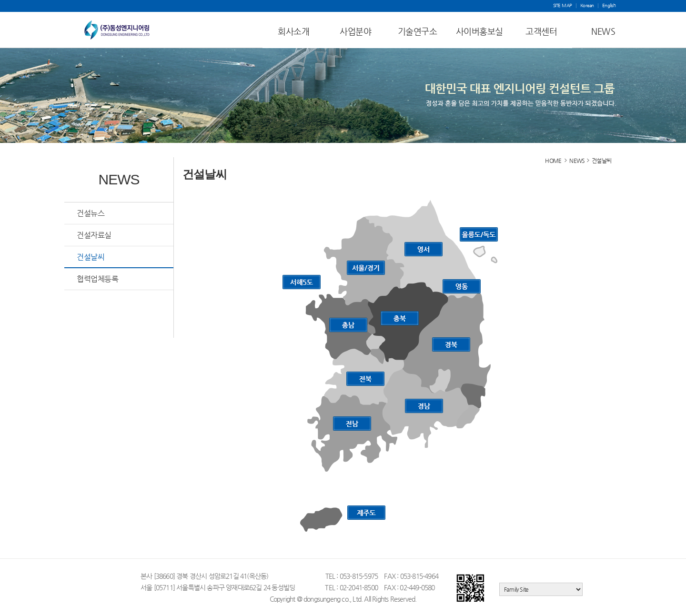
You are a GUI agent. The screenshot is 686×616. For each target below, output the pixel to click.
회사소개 (293, 31)
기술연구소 (418, 31)
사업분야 (355, 31)
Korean (587, 6)
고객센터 (541, 31)
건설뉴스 (91, 213)
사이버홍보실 (479, 31)
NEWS (603, 31)
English (609, 6)
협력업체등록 (97, 279)
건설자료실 (94, 235)
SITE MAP (563, 6)
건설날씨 (91, 257)
